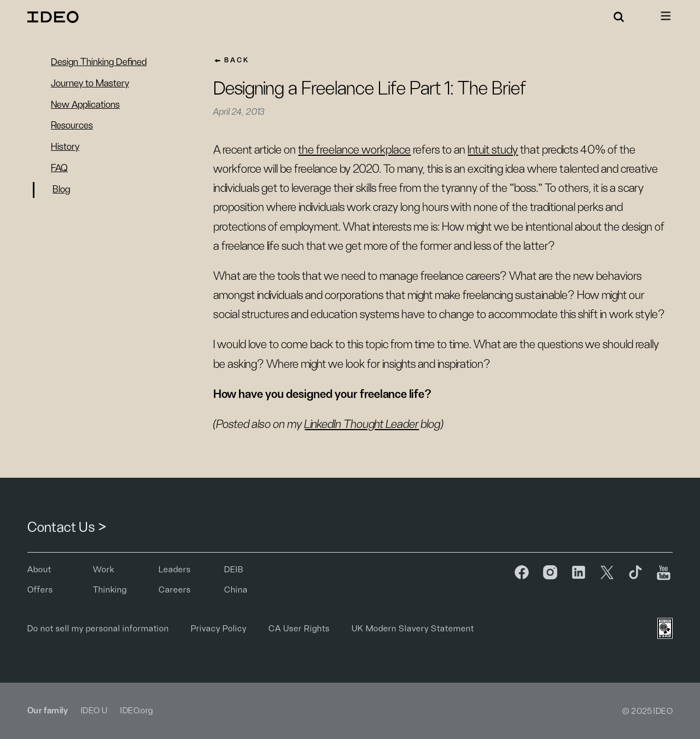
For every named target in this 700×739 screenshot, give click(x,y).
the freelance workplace (354, 150)
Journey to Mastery (90, 84)
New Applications (85, 105)
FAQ (59, 168)
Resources (72, 126)
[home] (55, 17)
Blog (61, 190)
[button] (619, 17)
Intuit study (493, 150)
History (65, 147)
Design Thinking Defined (99, 62)
